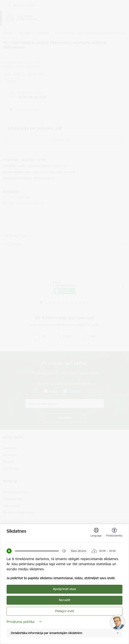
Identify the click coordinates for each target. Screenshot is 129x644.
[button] (9, 551)
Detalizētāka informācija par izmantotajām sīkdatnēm (46, 633)
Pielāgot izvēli (64, 611)
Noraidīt (64, 600)
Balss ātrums (79, 551)
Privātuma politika (24, 622)
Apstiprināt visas (64, 589)
